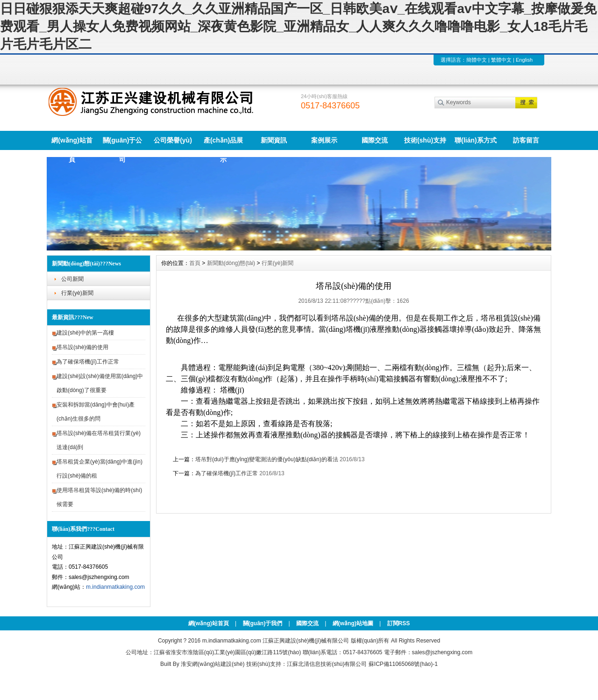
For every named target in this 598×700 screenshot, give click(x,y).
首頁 (195, 263)
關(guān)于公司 (123, 143)
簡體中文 (477, 60)
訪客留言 (526, 140)
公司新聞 (72, 279)
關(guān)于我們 (263, 623)
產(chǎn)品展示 (223, 143)
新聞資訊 (274, 140)
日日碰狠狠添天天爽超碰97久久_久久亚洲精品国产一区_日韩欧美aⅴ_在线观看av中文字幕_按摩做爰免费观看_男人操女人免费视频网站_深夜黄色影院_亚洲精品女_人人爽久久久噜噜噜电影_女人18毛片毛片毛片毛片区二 (298, 26)
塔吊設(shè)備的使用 (82, 347)
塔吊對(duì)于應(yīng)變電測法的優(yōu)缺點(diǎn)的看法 (267, 459)
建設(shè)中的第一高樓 (85, 333)
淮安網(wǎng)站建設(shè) (213, 664)
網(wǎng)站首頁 (72, 143)
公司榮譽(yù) (173, 140)
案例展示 (324, 140)
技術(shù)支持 (425, 140)
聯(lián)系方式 (475, 140)
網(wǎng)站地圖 (353, 623)
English (524, 60)
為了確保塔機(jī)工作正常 (88, 362)
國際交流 (375, 140)
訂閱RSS (399, 623)
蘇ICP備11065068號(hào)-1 (403, 664)
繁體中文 (501, 60)
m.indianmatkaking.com (115, 587)
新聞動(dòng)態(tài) (231, 263)
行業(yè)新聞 (77, 293)
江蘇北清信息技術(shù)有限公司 (327, 664)
